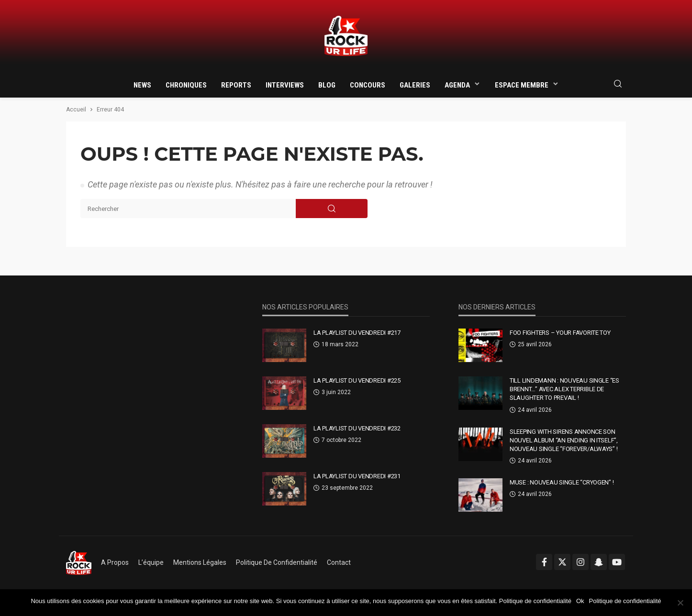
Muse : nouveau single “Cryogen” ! (562, 482)
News (142, 85)
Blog (327, 85)
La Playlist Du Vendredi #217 (357, 333)
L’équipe (151, 562)
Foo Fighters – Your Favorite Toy (560, 333)
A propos (115, 562)
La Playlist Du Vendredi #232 (357, 428)
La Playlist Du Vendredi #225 (357, 380)
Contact (339, 562)
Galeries (415, 85)
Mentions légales (200, 562)
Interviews (285, 85)
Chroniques (186, 85)
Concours (368, 85)
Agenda (457, 85)
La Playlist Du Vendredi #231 (357, 476)
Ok (580, 601)
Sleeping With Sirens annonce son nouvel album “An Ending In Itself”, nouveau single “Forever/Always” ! (564, 440)
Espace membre (522, 85)
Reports (236, 85)
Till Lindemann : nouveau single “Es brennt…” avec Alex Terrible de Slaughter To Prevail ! (564, 389)
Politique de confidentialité (277, 562)
